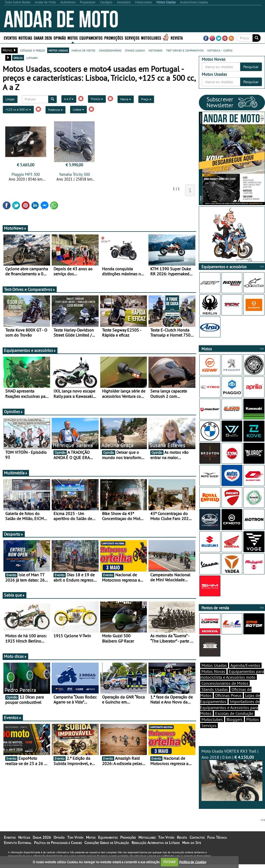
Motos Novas (213, 671)
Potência (56, 110)
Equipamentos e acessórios (30, 350)
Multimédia (16, 473)
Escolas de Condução (234, 713)
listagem (32, 58)
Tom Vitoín (75, 837)
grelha (18, 58)
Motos (73, 38)
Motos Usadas (214, 665)
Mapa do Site (192, 843)
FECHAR (170, 862)
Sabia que (15, 595)
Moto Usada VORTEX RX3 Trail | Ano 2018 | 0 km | (232, 775)
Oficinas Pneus (228, 695)
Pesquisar (251, 67)
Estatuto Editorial (18, 843)
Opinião (60, 38)
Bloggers (235, 719)
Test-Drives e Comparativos (30, 289)
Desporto (14, 534)
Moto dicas (15, 656)
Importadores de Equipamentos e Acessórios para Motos (230, 707)
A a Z (69, 99)
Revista (177, 38)
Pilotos (253, 719)
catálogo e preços (32, 50)
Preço (146, 99)
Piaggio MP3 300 (26, 174)
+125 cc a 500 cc (18, 109)
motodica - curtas (220, 50)
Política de (192, 862)
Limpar (10, 99)
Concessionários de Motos (225, 683)
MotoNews (15, 228)
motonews (155, 50)
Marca (126, 99)
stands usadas (135, 50)
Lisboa (78, 109)
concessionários (110, 50)
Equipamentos (91, 38)
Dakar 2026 (43, 38)
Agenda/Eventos (245, 665)
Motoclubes (151, 38)
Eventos (10, 38)
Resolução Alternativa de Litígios (156, 843)
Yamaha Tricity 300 (74, 174)
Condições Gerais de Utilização (107, 843)
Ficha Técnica (217, 837)
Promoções (114, 38)
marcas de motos (83, 50)
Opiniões (14, 412)
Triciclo (97, 99)
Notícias (25, 38)
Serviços (132, 38)
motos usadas (58, 50)
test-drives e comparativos (185, 50)
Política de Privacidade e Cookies (58, 843)
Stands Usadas (215, 689)
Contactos (197, 837)
